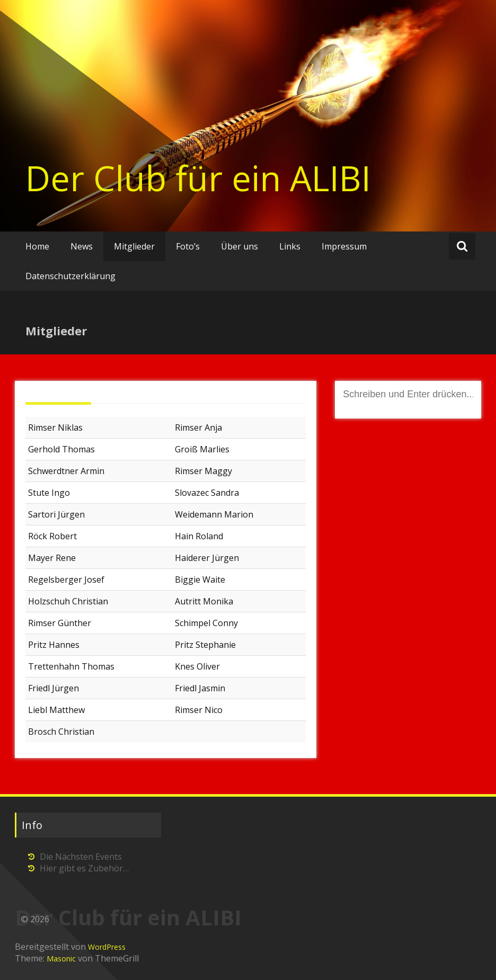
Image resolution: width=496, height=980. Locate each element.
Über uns (240, 246)
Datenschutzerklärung (70, 276)
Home (37, 246)
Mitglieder (134, 246)
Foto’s (188, 246)
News (82, 246)
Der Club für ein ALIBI (198, 178)
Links (290, 246)
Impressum (344, 246)
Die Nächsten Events (81, 857)
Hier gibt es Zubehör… (84, 868)
